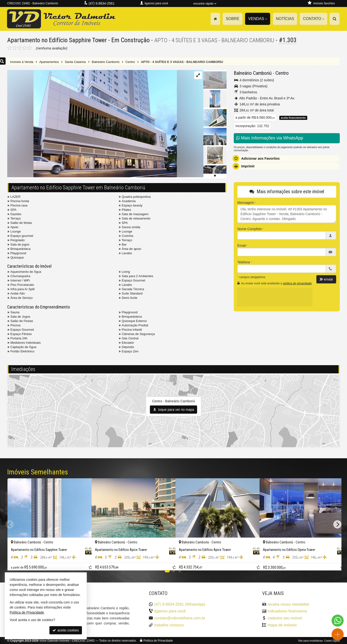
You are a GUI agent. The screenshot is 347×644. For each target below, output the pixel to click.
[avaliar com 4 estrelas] (25, 48)
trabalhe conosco (169, 625)
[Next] (337, 524)
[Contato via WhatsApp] (338, 621)
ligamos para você (170, 611)
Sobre (233, 19)
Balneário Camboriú (253, 73)
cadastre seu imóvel (285, 618)
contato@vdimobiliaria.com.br (180, 618)
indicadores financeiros (287, 611)
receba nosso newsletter (289, 604)
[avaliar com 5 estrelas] (30, 48)
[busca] (335, 19)
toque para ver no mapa (174, 409)
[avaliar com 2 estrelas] (15, 48)
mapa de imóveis (282, 625)
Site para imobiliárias (310, 640)
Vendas (258, 19)
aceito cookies (66, 630)
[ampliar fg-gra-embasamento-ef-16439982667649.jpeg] (92, 124)
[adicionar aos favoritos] (83, 562)
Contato (314, 19)
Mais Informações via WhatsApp (270, 138)
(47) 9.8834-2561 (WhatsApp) (180, 604)
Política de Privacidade (158, 640)
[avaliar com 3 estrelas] (20, 48)
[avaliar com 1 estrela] (10, 48)
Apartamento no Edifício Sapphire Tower (57, 40)
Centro (282, 73)
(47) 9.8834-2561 (102, 3)
